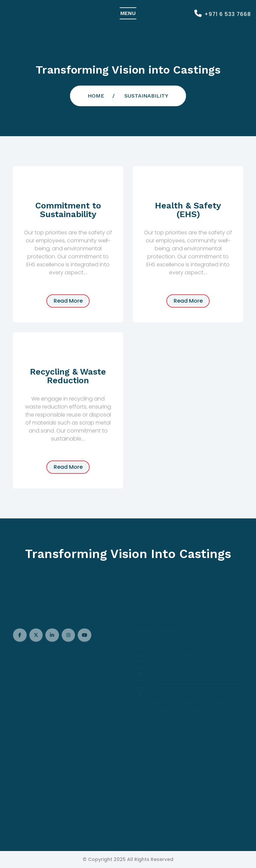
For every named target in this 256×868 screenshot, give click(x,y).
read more (68, 301)
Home (96, 96)
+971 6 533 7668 (228, 14)
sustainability (146, 96)
